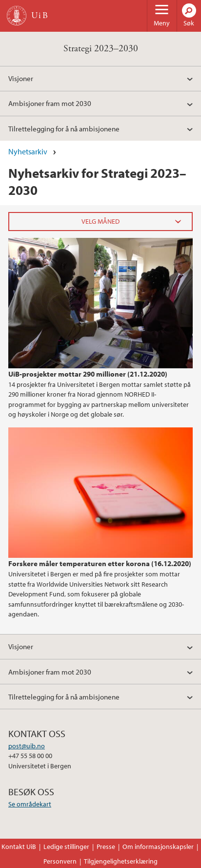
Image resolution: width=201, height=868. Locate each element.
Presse (106, 847)
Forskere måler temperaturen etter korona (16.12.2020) (100, 563)
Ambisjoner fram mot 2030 (50, 103)
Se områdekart (30, 804)
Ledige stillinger (66, 847)
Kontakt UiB (19, 847)
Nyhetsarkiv (28, 151)
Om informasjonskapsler (158, 847)
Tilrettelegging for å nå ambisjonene (64, 128)
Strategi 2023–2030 (101, 49)
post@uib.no (27, 746)
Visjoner (21, 78)
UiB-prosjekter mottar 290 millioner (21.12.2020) (88, 374)
